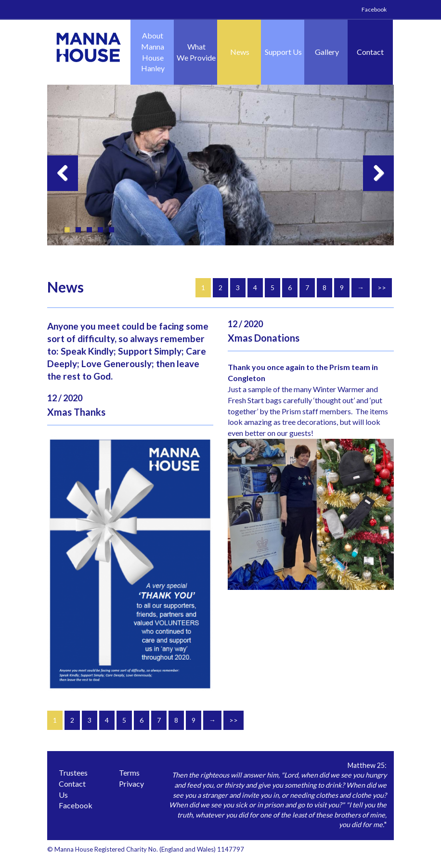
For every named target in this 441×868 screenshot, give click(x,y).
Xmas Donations (264, 338)
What (196, 53)
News (240, 52)
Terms (129, 772)
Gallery (327, 52)
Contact (370, 52)
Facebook (374, 9)
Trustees (73, 772)
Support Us (283, 52)
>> (382, 287)
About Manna (153, 52)
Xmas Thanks (76, 412)
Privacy (131, 784)
